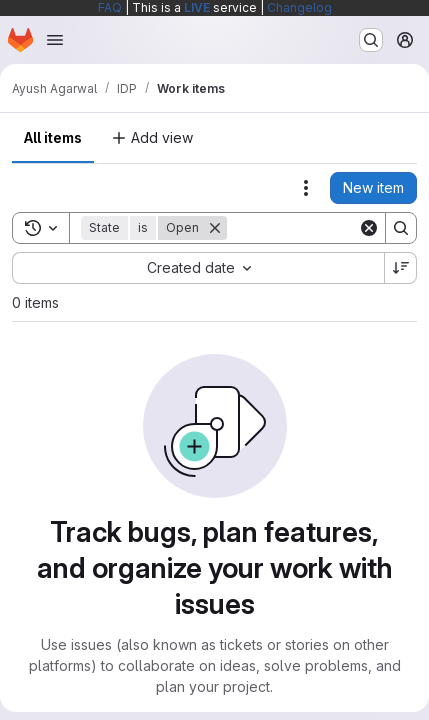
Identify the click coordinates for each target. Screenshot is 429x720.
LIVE (197, 7)
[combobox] (198, 268)
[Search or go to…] (371, 40)
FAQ (110, 7)
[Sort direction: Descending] (401, 268)
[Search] (401, 228)
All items (53, 137)
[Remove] (215, 228)
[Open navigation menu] (55, 40)
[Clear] (369, 228)
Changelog (299, 7)
